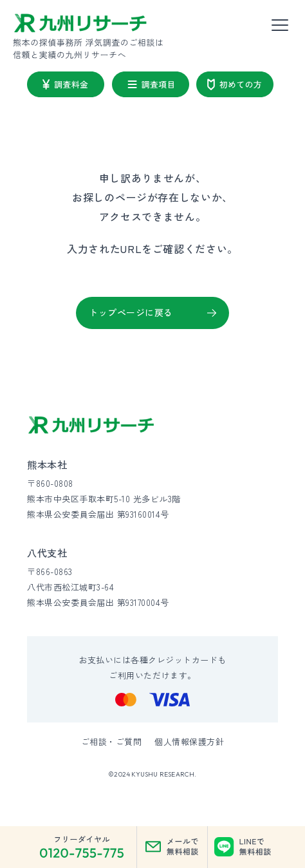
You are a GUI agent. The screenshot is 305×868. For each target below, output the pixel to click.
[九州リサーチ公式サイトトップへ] (91, 425)
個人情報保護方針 (189, 741)
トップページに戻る (131, 312)
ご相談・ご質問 (112, 741)
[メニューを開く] (280, 26)
